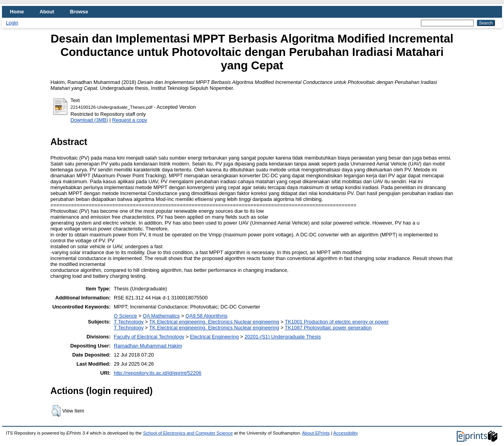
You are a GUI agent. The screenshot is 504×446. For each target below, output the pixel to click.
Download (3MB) (89, 120)
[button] (56, 411)
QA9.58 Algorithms (207, 316)
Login (12, 23)
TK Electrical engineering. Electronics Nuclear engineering (214, 322)
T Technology (129, 322)
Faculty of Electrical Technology (149, 337)
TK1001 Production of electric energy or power (337, 322)
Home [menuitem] (17, 12)
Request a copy (130, 120)
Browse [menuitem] (79, 12)
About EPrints (316, 433)
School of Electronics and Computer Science (188, 433)
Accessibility (346, 433)
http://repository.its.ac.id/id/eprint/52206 (157, 373)
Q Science (125, 316)
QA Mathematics (161, 316)
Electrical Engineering (215, 337)
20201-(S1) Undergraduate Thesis (283, 337)
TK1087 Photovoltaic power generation (328, 328)
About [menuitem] (47, 12)
